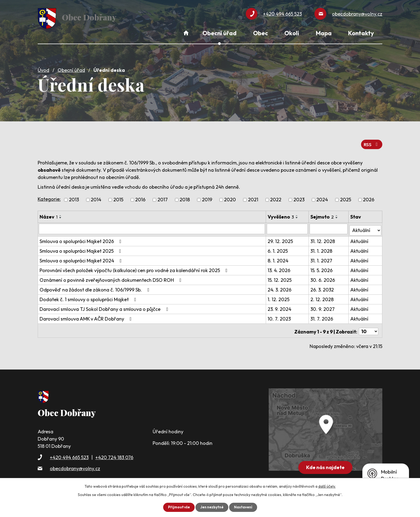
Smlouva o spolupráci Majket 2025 (81, 246)
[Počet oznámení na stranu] (369, 325)
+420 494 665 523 (69, 451)
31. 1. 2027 (322, 256)
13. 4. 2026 (279, 266)
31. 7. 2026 (322, 314)
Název (49, 214)
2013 (74, 197)
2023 (299, 197)
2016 (140, 197)
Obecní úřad (71, 68)
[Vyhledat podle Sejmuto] (329, 226)
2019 (207, 197)
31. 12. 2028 (323, 237)
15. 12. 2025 (280, 275)
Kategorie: (49, 196)
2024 (322, 197)
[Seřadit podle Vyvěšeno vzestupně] (297, 213)
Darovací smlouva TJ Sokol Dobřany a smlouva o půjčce (105, 305)
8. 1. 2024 (279, 256)
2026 (369, 197)
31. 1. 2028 (322, 246)
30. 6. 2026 (323, 275)
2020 (230, 197)
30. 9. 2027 (323, 305)
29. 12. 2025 (281, 237)
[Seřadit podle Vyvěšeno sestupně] (297, 215)
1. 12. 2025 (279, 295)
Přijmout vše (177, 507)
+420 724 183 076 (114, 451)
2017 (163, 197)
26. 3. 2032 (323, 285)
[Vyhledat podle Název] (152, 226)
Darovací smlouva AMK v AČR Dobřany (87, 314)
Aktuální (360, 237)
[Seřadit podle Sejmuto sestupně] (337, 215)
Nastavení (245, 507)
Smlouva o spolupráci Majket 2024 (82, 256)
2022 (276, 197)
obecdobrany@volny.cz (75, 462)
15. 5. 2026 (322, 266)
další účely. (327, 486)
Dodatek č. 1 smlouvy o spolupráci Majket (89, 295)
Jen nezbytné (212, 507)
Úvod (43, 68)
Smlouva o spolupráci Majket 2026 (82, 237)
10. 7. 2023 (280, 314)
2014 (96, 197)
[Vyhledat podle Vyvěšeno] (288, 226)
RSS (371, 141)
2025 (346, 197)
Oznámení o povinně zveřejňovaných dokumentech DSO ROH (112, 275)
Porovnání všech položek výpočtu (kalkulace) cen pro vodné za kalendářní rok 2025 (135, 266)
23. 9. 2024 (280, 305)
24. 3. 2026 (280, 285)
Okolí (292, 33)
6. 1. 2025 (278, 246)
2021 (253, 197)
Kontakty (361, 33)
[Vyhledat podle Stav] (365, 226)
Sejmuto (323, 214)
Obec (260, 33)
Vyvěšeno (281, 214)
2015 (118, 197)
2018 (185, 197)
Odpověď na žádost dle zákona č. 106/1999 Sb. (96, 285)
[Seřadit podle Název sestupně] (61, 215)
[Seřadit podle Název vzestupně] (61, 213)
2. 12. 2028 (323, 295)
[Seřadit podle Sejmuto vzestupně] (337, 213)
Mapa (324, 33)
